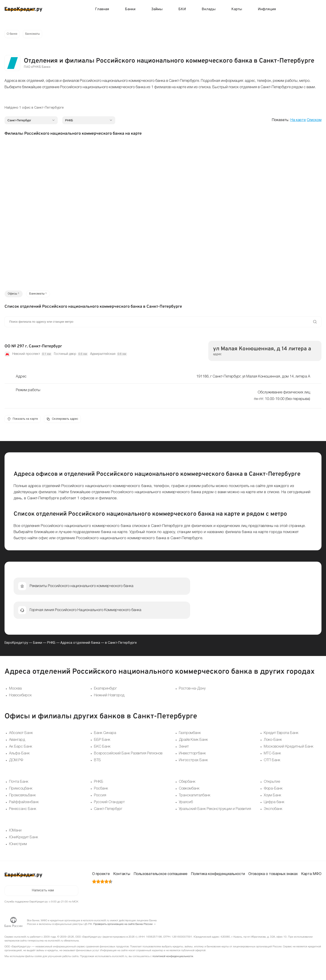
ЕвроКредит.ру (16, 645)
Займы (157, 9)
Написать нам (43, 894)
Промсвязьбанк (22, 798)
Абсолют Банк (21, 736)
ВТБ (97, 763)
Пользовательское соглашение (161, 877)
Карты (237, 9)
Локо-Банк (273, 742)
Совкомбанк (189, 791)
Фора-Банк (273, 791)
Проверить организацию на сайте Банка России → (125, 928)
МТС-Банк (272, 756)
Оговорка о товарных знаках (273, 877)
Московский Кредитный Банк (289, 749)
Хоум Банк (272, 798)
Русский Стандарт (109, 805)
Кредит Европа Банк (281, 736)
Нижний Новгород (109, 698)
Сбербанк (187, 784)
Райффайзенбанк (24, 805)
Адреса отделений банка (80, 645)
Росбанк (101, 791)
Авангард (17, 742)
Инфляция (267, 9)
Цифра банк (274, 805)
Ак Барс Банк (21, 749)
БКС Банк (102, 749)
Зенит (184, 749)
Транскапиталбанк (195, 798)
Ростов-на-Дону (192, 691)
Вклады (209, 9)
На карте (298, 121)
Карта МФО (311, 877)
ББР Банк (102, 742)
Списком (314, 121)
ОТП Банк (272, 763)
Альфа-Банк (19, 756)
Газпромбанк (190, 736)
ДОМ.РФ (16, 763)
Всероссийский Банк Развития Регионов (128, 756)
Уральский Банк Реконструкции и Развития (215, 812)
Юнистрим (18, 847)
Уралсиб (186, 805)
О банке (13, 34)
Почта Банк (19, 784)
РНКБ (51, 645)
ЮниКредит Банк (24, 840)
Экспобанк (273, 812)
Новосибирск (20, 698)
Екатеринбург (105, 691)
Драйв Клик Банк (193, 742)
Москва (15, 691)
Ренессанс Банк (23, 812)
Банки (130, 9)
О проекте (101, 877)
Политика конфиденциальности (218, 877)
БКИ (182, 9)
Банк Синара (105, 736)
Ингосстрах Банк (193, 763)
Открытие (272, 784)
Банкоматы (35, 34)
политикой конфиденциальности (173, 960)
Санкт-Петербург (108, 812)
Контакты (122, 877)
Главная (102, 9)
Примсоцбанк (21, 791)
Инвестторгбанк (192, 756)
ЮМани (15, 833)
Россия (100, 798)
